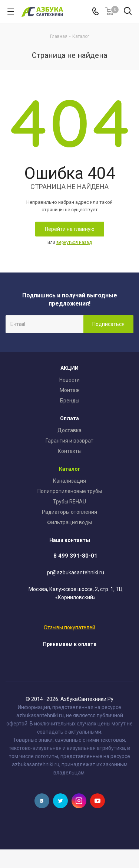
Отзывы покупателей (69, 627)
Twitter (60, 801)
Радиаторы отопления (69, 512)
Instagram (79, 801)
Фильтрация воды (69, 522)
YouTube (97, 801)
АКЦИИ (69, 368)
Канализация (69, 481)
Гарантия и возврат (69, 441)
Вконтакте (42, 801)
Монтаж (70, 390)
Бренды (70, 401)
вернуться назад (74, 242)
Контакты (70, 451)
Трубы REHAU (69, 502)
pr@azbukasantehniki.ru (76, 573)
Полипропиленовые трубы (70, 491)
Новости (69, 380)
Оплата (69, 418)
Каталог (70, 469)
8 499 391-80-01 (75, 556)
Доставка (69, 430)
